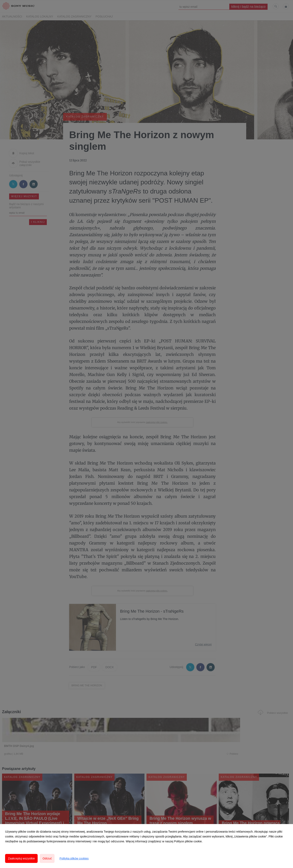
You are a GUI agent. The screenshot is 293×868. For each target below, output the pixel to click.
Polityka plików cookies (74, 858)
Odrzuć (47, 858)
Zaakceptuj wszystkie (21, 858)
